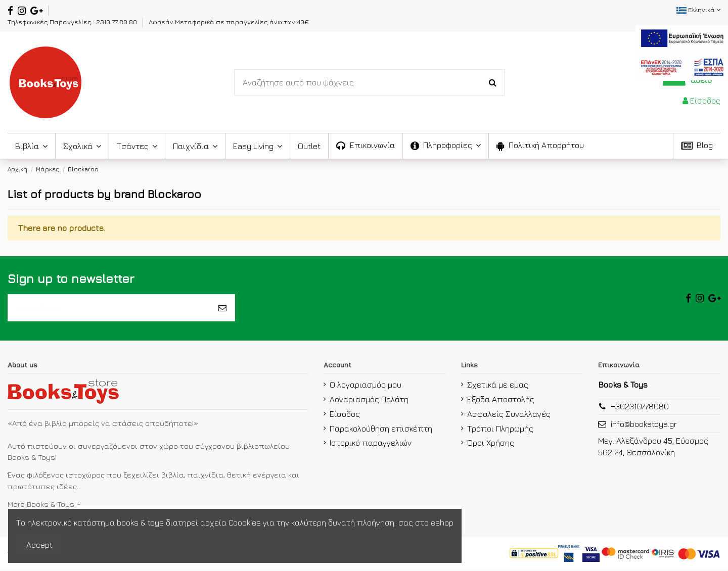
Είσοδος (345, 415)
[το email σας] (109, 309)
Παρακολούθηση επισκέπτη (381, 430)
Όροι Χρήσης (491, 445)
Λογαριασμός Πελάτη (369, 401)
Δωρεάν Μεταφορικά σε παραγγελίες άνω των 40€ (229, 22)
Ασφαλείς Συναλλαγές (509, 415)
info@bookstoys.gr (644, 426)
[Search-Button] (493, 82)
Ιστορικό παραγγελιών (371, 445)
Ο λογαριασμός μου (366, 386)
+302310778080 (640, 408)
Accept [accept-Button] (39, 545)
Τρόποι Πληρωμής (500, 430)
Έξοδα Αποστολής (501, 401)
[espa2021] (682, 52)
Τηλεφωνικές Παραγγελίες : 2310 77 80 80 (73, 22)
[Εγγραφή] (222, 309)
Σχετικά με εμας (498, 386)
